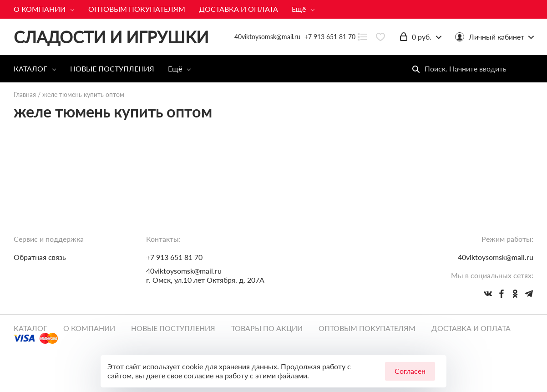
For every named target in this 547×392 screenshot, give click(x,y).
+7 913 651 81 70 (330, 37)
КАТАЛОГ (30, 69)
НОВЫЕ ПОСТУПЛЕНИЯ (112, 69)
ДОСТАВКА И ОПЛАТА (238, 9)
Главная (25, 94)
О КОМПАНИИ (40, 9)
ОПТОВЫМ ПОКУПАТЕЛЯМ (137, 9)
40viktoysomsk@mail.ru (184, 271)
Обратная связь (40, 257)
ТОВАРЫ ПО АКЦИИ (267, 328)
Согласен (410, 371)
